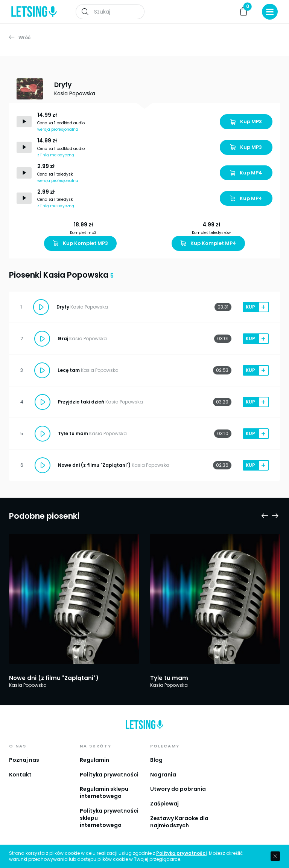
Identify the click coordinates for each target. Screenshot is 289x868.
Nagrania (163, 775)
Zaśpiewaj (164, 804)
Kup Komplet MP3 (81, 243)
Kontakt (20, 775)
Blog (156, 760)
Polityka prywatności (109, 775)
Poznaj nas (24, 760)
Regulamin (94, 760)
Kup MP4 (246, 173)
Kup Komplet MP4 (208, 243)
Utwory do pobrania (178, 789)
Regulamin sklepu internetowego (104, 792)
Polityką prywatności (181, 853)
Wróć (20, 38)
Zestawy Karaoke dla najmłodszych (179, 822)
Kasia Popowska (75, 93)
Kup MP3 (246, 121)
